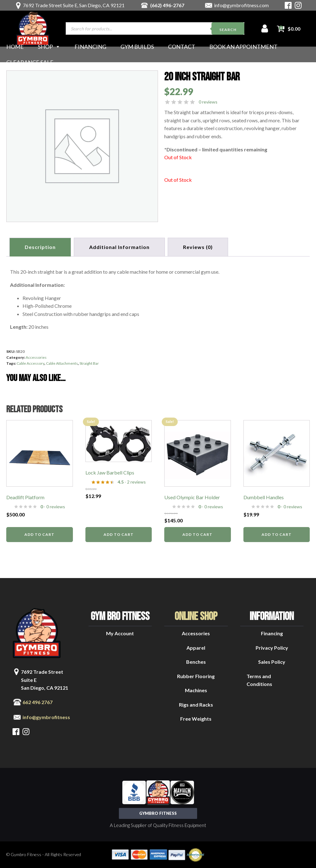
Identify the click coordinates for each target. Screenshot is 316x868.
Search (228, 30)
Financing (90, 47)
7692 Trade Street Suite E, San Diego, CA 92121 (74, 5)
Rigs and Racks (196, 704)
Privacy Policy (272, 647)
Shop (49, 47)
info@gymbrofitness (46, 717)
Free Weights (196, 719)
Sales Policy (272, 661)
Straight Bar (89, 363)
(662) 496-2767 (167, 5)
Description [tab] (40, 247)
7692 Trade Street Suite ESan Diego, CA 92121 (45, 679)
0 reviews (208, 102)
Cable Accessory (31, 363)
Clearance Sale (30, 62)
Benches (196, 661)
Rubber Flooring (196, 676)
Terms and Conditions (259, 680)
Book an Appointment (243, 47)
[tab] (199, 247)
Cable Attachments (62, 363)
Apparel (196, 647)
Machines (196, 690)
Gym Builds (137, 47)
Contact (182, 47)
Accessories (36, 357)
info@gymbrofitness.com (241, 5)
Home (15, 47)
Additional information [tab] (120, 247)
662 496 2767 (38, 702)
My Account (120, 633)
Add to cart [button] (39, 534)
